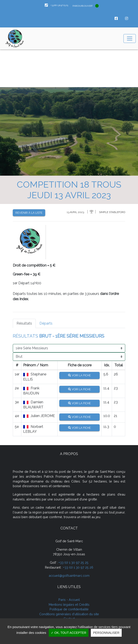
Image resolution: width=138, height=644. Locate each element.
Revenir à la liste (29, 213)
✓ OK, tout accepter (69, 633)
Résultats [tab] (24, 323)
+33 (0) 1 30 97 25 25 (73, 562)
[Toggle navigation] (130, 38)
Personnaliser (106, 633)
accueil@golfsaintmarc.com (69, 576)
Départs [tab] (46, 323)
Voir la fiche (79, 375)
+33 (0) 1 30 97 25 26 (78, 567)
